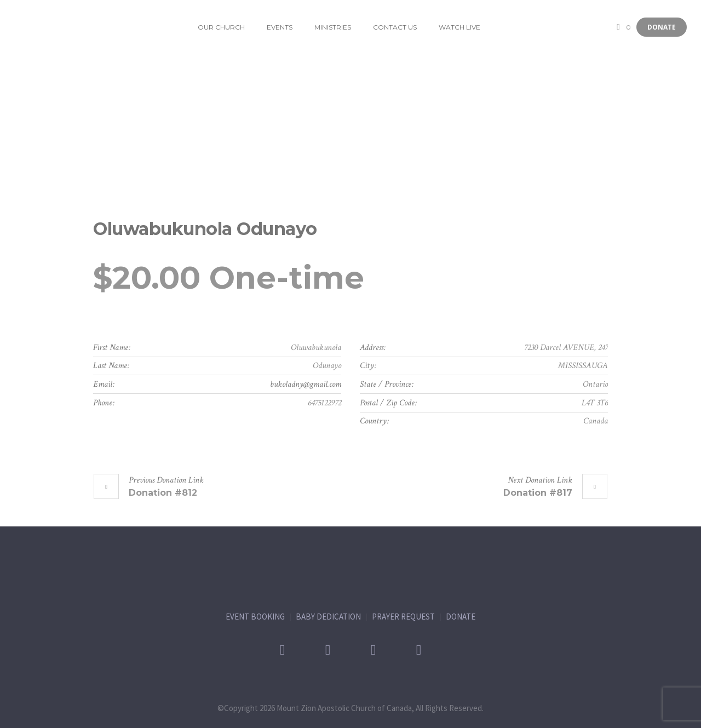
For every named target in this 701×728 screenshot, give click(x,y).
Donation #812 (163, 493)
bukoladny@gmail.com (306, 384)
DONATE (461, 617)
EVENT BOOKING (255, 617)
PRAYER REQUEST (403, 617)
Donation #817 (538, 493)
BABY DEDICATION (328, 617)
